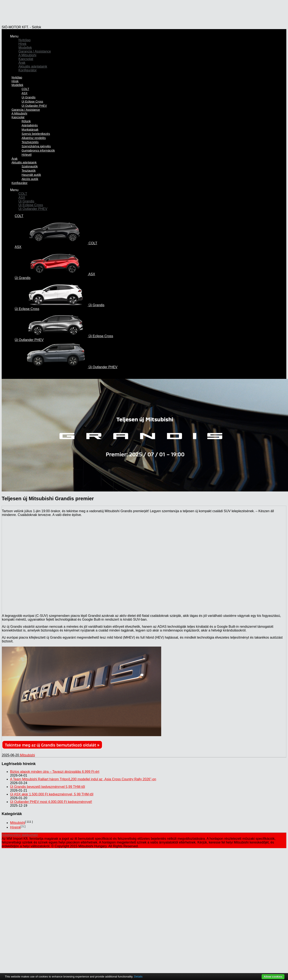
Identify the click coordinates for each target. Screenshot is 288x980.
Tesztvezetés (30, 142)
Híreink (15, 827)
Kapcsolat (26, 59)
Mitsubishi (27, 755)
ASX (25, 93)
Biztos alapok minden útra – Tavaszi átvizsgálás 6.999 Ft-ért (55, 772)
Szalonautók (30, 166)
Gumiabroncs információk (38, 150)
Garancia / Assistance (35, 51)
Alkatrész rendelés (34, 138)
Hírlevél (27, 155)
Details (138, 977)
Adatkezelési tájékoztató (20, 835)
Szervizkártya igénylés (36, 146)
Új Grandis (29, 97)
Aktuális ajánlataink (33, 66)
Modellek (25, 48)
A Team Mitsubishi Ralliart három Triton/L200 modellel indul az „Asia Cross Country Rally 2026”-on (83, 779)
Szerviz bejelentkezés (36, 134)
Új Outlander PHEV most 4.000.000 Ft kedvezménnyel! (51, 802)
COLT (25, 89)
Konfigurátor (28, 70)
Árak (22, 63)
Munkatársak (30, 130)
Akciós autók (30, 179)
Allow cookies (273, 977)
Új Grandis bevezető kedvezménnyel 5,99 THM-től (47, 787)
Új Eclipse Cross (32, 102)
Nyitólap (25, 40)
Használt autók (31, 175)
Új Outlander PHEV (33, 209)
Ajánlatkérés (30, 125)
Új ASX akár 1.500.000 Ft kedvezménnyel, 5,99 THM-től (52, 794)
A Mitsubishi (27, 55)
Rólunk (26, 121)
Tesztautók (29, 171)
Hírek (22, 44)
